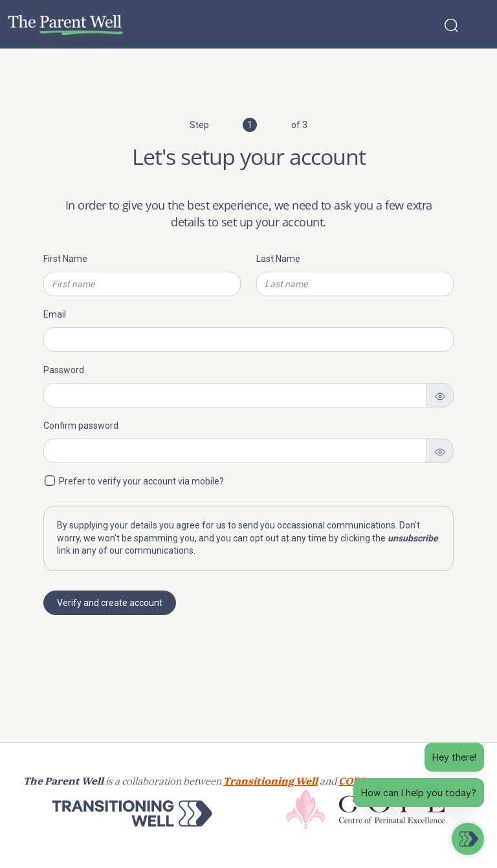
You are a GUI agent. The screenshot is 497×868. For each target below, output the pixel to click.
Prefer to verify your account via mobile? (141, 481)
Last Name (278, 259)
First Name (65, 259)
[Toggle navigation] (479, 25)
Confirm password (81, 426)
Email (55, 314)
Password (64, 370)
